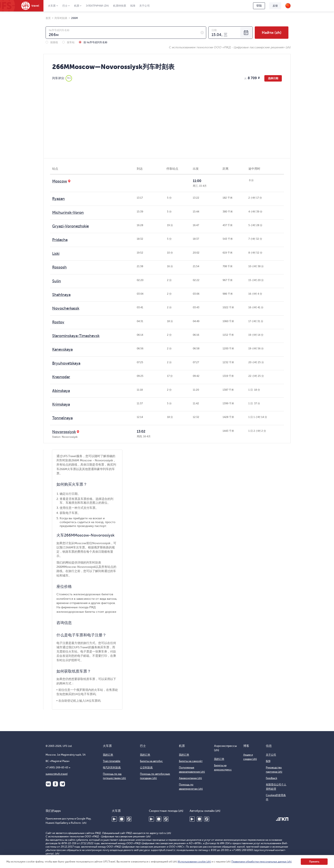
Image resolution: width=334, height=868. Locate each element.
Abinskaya (61, 391)
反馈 (275, 6)
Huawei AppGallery (122, 819)
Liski (56, 254)
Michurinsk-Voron (68, 212)
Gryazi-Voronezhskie (71, 226)
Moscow (60, 181)
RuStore (129, 819)
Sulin (57, 281)
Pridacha (60, 240)
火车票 (52, 6)
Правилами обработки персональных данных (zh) (261, 862)
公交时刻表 (146, 768)
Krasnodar (61, 377)
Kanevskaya (62, 349)
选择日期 (273, 78)
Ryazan (58, 199)
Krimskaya (61, 404)
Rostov (58, 322)
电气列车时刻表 (112, 768)
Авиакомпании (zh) (190, 778)
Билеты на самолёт (191, 761)
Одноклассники (55, 784)
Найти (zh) (272, 33)
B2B (133, 6)
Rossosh (59, 267)
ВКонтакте (48, 784)
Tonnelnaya (62, 418)
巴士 (65, 6)
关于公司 (145, 6)
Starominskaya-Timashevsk (76, 336)
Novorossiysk (64, 432)
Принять (314, 862)
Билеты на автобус (151, 761)
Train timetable (112, 761)
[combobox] (126, 33)
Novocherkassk (66, 308)
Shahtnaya (61, 295)
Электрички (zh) (97, 6)
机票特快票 (120, 6)
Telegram (62, 784)
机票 (77, 6)
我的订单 (108, 755)
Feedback (271, 778)
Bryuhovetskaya (66, 363)
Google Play (114, 819)
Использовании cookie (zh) (194, 862)
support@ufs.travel (57, 774)
